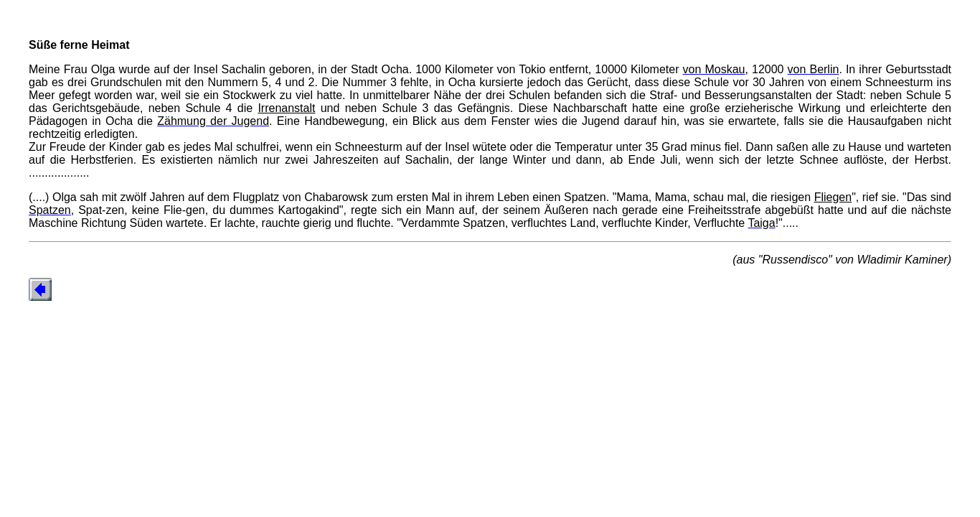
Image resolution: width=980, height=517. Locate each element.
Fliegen (833, 197)
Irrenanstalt (286, 108)
